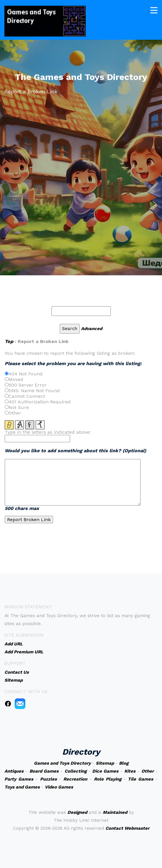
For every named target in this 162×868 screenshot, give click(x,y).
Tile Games (140, 779)
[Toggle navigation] (154, 9)
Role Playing (108, 779)
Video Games (59, 787)
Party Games (19, 779)
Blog (124, 763)
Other (148, 771)
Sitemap (105, 763)
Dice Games (105, 771)
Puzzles (48, 779)
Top (9, 341)
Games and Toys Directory (62, 763)
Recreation (75, 779)
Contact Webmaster (127, 828)
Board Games (44, 771)
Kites (130, 771)
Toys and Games (22, 787)
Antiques (14, 771)
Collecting (76, 771)
